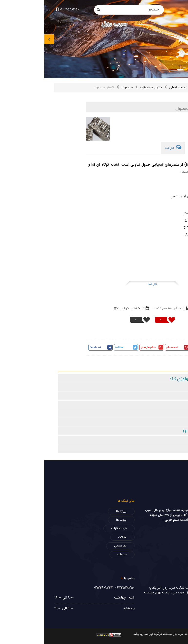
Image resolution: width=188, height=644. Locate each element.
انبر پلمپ (111, 588)
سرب (144, 588)
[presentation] (5, 39)
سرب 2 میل (171, 588)
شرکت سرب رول (129, 588)
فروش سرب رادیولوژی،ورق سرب (156, 593)
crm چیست (109, 593)
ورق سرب (155, 588)
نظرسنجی (76, 546)
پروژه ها (77, 511)
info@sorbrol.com (162, 9)
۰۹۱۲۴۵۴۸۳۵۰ (24, 10)
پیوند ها (77, 520)
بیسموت (83, 88)
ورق (175, 598)
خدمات (78, 555)
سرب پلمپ (125, 593)
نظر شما (108, 284)
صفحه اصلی (134, 88)
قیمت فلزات (75, 528)
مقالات (78, 537)
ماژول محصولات (107, 88)
